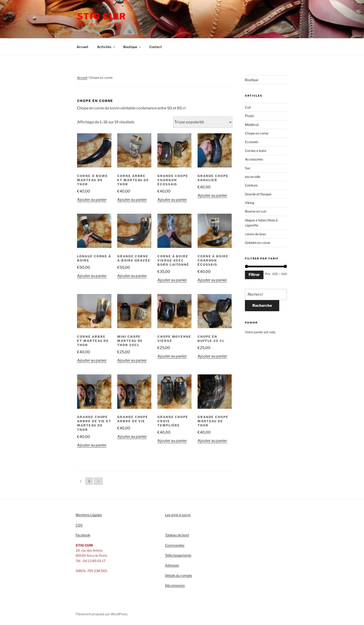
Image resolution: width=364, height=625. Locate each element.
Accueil (82, 47)
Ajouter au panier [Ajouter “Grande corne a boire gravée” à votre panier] (132, 276)
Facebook (83, 535)
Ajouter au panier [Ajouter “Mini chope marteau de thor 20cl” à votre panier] (132, 360)
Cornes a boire (256, 151)
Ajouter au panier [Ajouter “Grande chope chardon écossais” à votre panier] (172, 200)
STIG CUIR (102, 16)
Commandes (175, 545)
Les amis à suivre (178, 515)
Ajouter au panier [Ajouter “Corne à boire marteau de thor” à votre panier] (92, 200)
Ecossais (252, 142)
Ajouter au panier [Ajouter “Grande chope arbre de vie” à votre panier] (132, 437)
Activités (106, 47)
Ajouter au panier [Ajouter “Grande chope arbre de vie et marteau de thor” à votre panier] (92, 445)
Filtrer (254, 275)
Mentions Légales (89, 515)
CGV (79, 525)
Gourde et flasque (258, 194)
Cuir (248, 107)
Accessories (254, 159)
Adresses (172, 565)
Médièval (252, 125)
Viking (250, 203)
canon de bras (255, 234)
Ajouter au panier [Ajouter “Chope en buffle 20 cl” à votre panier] (212, 356)
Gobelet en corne (258, 243)
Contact (156, 47)
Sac (248, 168)
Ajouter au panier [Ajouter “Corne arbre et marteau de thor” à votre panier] (132, 200)
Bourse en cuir (256, 211)
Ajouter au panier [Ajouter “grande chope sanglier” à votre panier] (212, 195)
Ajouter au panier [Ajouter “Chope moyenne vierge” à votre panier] (172, 356)
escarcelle (253, 177)
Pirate (249, 116)
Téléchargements (178, 555)
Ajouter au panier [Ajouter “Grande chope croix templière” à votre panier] (172, 441)
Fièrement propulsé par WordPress (102, 614)
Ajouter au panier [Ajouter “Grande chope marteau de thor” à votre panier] (212, 441)
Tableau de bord (177, 535)
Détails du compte (179, 575)
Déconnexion (175, 585)
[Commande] (203, 122)
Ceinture (251, 185)
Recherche (262, 306)
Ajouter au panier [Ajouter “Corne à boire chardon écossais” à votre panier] (212, 280)
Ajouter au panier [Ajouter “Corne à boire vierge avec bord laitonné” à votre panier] (172, 280)
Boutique (132, 47)
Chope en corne (257, 133)
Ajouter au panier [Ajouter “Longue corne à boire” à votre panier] (92, 276)
